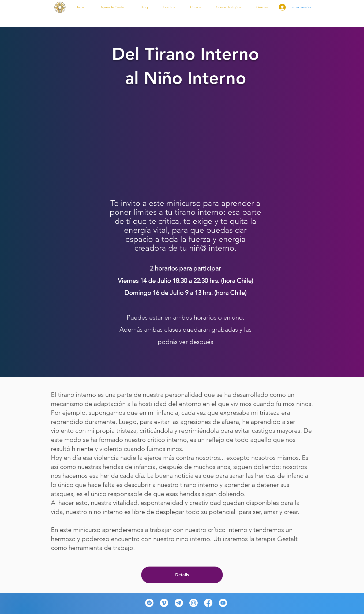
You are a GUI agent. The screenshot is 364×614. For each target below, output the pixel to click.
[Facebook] (208, 603)
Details (182, 575)
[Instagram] (194, 603)
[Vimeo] (164, 603)
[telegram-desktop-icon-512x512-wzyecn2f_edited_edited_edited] (179, 603)
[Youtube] (223, 603)
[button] (113, 7)
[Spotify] (149, 603)
